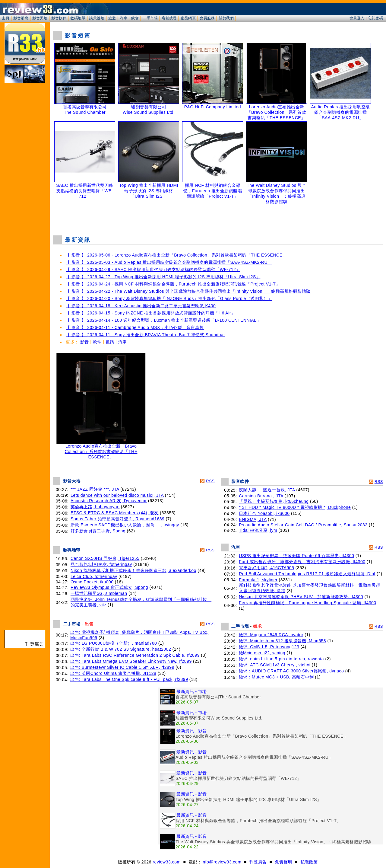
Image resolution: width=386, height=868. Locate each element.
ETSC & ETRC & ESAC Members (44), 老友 (115, 513)
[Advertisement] (218, 215)
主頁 (6, 18)
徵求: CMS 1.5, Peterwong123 (269, 647)
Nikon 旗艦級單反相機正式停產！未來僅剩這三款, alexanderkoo (133, 570)
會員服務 (207, 18)
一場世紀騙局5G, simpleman (99, 593)
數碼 (110, 342)
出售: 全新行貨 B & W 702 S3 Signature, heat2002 (121, 649)
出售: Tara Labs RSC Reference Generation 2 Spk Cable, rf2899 (135, 655)
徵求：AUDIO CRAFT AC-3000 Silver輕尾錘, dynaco (292, 671)
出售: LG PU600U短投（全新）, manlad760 (114, 643)
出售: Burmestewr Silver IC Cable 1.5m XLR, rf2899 (122, 667)
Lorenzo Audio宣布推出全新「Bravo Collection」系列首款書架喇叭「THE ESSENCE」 (101, 450)
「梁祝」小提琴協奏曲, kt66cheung (274, 501)
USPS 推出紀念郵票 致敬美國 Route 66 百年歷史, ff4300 (296, 556)
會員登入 (357, 18)
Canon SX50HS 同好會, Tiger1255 (105, 558)
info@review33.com (222, 862)
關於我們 (226, 18)
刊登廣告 (258, 862)
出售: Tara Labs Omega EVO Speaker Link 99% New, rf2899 (131, 661)
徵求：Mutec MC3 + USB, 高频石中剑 (276, 677)
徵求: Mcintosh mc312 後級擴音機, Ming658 (283, 641)
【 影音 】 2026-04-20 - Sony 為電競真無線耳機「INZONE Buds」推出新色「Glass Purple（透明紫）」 (169, 298)
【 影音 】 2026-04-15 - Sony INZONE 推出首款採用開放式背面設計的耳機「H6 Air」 (150, 313)
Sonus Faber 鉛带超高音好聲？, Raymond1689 (117, 519)
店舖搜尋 (169, 18)
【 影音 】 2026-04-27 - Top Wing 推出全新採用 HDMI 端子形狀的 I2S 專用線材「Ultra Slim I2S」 (163, 277)
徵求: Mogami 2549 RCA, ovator (271, 635)
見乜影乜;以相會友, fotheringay (101, 564)
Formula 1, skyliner (258, 580)
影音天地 (40, 18)
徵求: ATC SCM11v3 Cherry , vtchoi (275, 665)
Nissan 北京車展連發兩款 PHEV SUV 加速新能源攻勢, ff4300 (301, 597)
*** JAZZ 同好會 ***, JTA (95, 489)
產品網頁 (188, 18)
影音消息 (21, 18)
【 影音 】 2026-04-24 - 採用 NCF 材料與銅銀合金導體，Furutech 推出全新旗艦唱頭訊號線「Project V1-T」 (173, 284)
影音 (85, 342)
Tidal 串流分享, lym (258, 530)
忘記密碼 (375, 18)
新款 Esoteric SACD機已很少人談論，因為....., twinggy (125, 525)
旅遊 (112, 18)
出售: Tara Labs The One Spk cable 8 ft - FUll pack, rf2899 (129, 679)
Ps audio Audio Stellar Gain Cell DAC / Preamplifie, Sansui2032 (303, 525)
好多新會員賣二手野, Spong (98, 531)
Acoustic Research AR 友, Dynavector (109, 501)
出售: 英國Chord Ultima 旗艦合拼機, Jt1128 (113, 673)
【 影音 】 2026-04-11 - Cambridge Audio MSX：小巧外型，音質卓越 (135, 327)
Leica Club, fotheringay (94, 576)
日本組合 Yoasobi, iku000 (264, 513)
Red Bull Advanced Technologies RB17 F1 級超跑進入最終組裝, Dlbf (307, 574)
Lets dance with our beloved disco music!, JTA (117, 495)
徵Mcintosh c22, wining (262, 653)
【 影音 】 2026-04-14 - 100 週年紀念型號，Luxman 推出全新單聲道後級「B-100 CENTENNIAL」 (163, 320)
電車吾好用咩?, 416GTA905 (266, 568)
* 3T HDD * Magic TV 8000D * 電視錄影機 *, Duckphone (295, 507)
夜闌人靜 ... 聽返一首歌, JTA (267, 490)
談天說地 (97, 18)
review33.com (166, 862)
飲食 (135, 18)
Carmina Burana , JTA (261, 496)
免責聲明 (283, 862)
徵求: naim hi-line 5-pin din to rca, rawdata (281, 659)
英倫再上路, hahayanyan (95, 507)
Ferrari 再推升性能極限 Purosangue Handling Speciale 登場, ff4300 (307, 603)
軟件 (97, 342)
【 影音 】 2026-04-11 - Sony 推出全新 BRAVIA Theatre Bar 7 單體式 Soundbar (145, 335)
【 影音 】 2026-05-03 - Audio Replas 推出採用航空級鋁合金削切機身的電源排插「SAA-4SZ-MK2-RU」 (169, 262)
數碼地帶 (78, 18)
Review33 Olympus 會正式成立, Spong (109, 587)
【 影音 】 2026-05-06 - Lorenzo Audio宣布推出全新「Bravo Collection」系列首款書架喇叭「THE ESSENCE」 (176, 255)
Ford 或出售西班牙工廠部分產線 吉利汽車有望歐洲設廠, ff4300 (302, 562)
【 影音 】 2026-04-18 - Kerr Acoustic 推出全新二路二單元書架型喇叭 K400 (141, 306)
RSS (210, 481)
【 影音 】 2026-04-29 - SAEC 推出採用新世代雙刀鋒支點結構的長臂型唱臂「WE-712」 (153, 270)
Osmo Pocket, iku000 (92, 582)
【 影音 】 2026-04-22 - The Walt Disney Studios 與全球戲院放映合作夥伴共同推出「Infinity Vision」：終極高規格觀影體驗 (188, 291)
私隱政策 (309, 862)
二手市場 (150, 18)
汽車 (123, 18)
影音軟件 (59, 18)
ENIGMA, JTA (253, 519)
